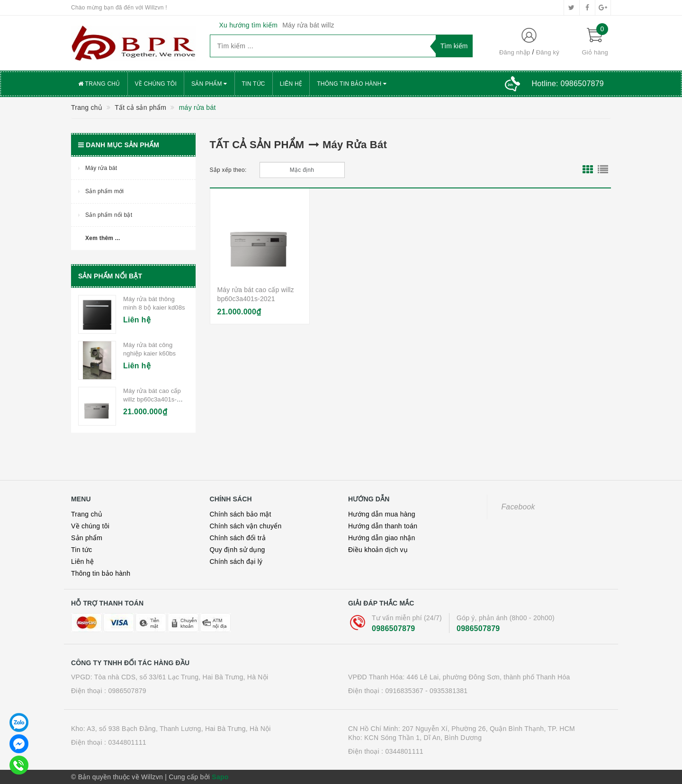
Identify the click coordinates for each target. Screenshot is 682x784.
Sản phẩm (209, 84)
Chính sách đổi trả (238, 538)
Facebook (518, 507)
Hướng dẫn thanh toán (383, 526)
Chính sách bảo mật (241, 514)
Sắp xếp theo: (228, 170)
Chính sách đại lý (236, 561)
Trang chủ (99, 84)
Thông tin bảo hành (352, 84)
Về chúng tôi (156, 84)
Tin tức (254, 84)
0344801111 (127, 742)
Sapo (220, 777)
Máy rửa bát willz (308, 25)
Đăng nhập (515, 52)
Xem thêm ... (103, 238)
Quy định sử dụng (238, 550)
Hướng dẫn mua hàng (382, 514)
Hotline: (568, 84)
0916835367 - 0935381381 (426, 691)
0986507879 (393, 628)
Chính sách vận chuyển (246, 526)
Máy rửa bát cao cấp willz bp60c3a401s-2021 (152, 399)
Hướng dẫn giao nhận (382, 538)
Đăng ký (548, 52)
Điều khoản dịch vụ (378, 550)
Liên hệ (291, 84)
